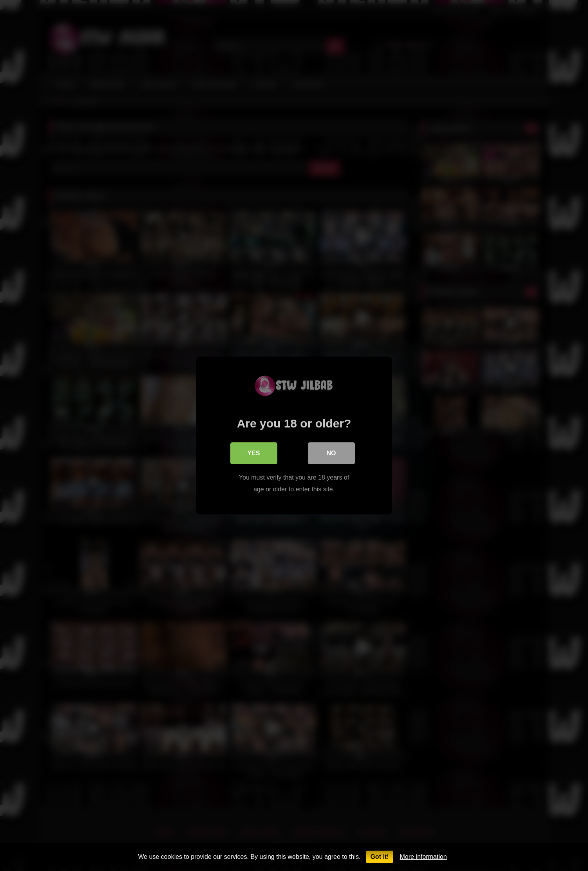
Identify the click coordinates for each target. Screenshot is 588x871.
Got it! (379, 857)
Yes (253, 453)
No (331, 453)
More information (423, 857)
